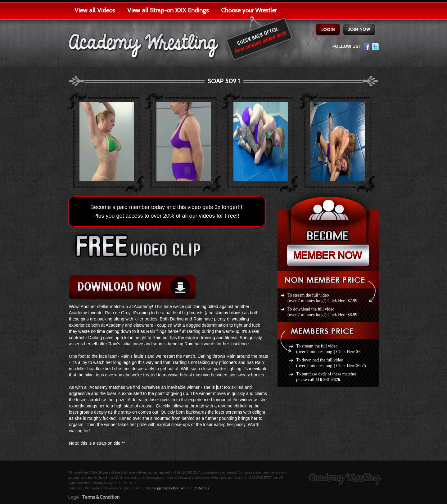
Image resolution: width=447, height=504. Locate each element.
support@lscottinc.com (170, 488)
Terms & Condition (101, 497)
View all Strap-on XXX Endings (168, 10)
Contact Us (201, 488)
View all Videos (95, 10)
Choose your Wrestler (249, 10)
